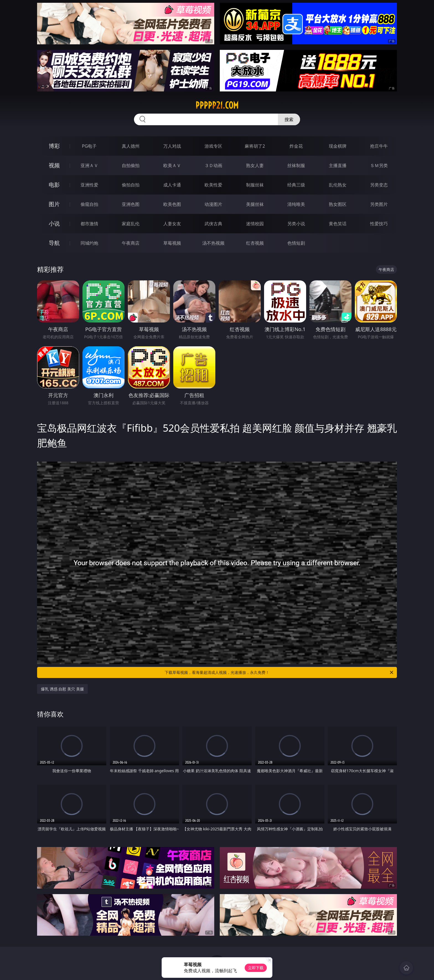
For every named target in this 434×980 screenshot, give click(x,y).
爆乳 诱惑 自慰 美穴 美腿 (62, 689)
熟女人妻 (255, 165)
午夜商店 (131, 243)
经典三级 (296, 185)
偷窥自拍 (89, 204)
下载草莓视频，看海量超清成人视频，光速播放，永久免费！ (279, 672)
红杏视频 (255, 243)
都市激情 (89, 224)
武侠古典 (213, 224)
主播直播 (338, 165)
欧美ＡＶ (172, 165)
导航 (54, 243)
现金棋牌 (338, 146)
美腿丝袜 (255, 204)
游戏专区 (213, 146)
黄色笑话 (338, 224)
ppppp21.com (217, 105)
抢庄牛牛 (379, 146)
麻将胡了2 (255, 146)
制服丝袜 (255, 185)
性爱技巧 (379, 224)
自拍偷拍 (131, 165)
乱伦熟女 (338, 185)
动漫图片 (213, 204)
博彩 (54, 146)
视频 (54, 165)
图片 (54, 204)
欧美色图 (172, 204)
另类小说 (296, 224)
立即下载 (256, 968)
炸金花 (296, 146)
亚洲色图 (131, 204)
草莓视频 (172, 243)
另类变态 (379, 185)
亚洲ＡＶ (89, 165)
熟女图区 (338, 204)
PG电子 (89, 146)
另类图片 (379, 204)
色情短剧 (296, 243)
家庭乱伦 (131, 224)
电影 (54, 185)
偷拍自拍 (131, 185)
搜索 (289, 119)
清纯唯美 (296, 204)
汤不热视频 (213, 243)
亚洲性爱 (89, 185)
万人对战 (172, 146)
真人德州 (131, 146)
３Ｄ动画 (213, 165)
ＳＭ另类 (379, 165)
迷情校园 (255, 224)
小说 (54, 223)
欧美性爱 (213, 185)
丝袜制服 (296, 165)
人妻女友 (172, 224)
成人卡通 (172, 185)
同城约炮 (89, 243)
